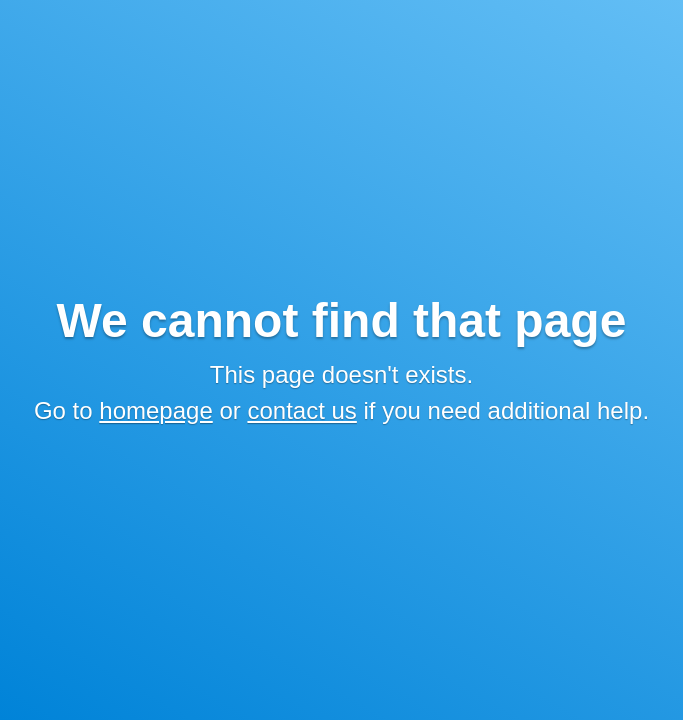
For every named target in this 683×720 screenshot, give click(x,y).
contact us (301, 410)
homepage (155, 410)
